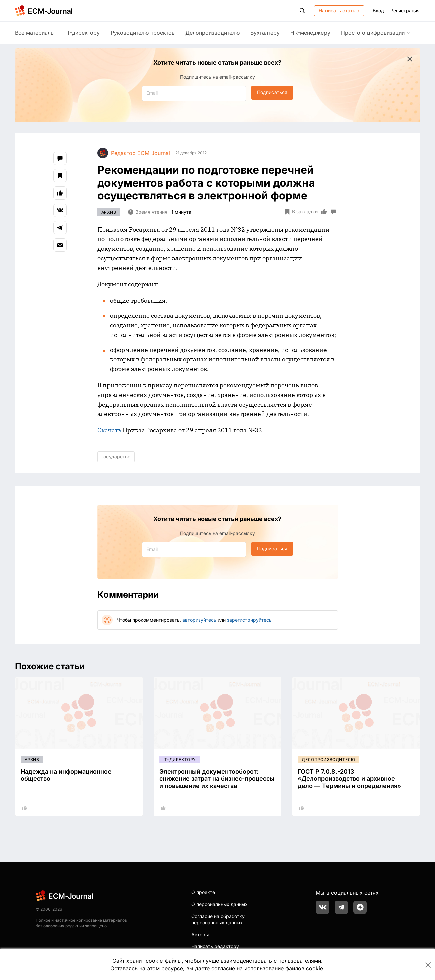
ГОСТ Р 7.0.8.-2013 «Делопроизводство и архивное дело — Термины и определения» (349, 779)
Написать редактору (215, 946)
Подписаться (272, 92)
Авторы (200, 934)
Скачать (109, 430)
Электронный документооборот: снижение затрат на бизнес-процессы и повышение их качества (217, 779)
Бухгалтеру (265, 33)
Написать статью (339, 11)
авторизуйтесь (199, 620)
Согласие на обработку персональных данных (218, 919)
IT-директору (83, 33)
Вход (378, 11)
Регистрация (405, 11)
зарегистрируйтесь (249, 620)
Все (35, 33)
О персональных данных (220, 904)
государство (116, 457)
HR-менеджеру (310, 33)
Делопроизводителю (212, 33)
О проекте (203, 892)
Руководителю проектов (143, 33)
